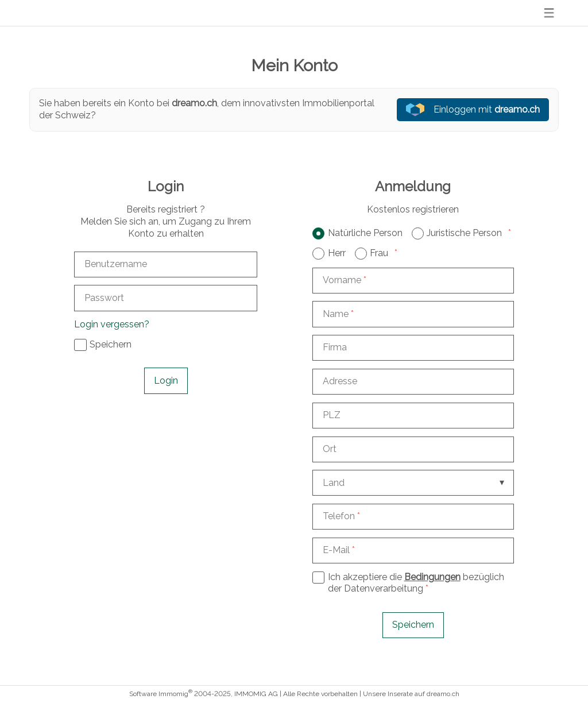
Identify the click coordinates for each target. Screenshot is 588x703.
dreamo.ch (443, 694)
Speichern (413, 625)
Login (166, 381)
